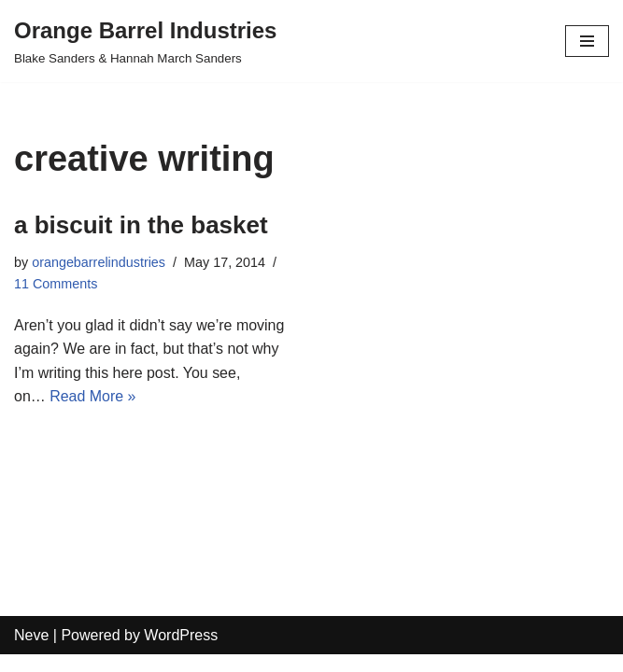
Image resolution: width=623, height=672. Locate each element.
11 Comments (56, 284)
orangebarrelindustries (99, 262)
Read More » (93, 397)
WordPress (181, 652)
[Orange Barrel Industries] (145, 41)
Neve (31, 652)
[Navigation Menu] (587, 41)
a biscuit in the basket (141, 225)
